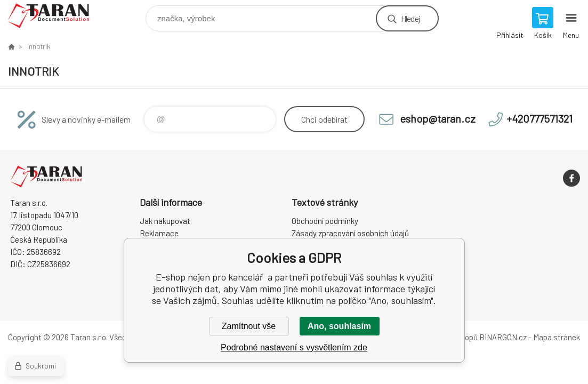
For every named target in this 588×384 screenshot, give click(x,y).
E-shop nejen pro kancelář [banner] (55, 16)
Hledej (410, 18)
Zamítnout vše (249, 326)
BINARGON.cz (503, 337)
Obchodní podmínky (325, 221)
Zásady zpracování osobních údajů (350, 233)
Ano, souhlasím (339, 326)
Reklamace (159, 233)
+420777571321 (539, 118)
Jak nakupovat (165, 221)
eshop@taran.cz (438, 118)
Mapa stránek (557, 337)
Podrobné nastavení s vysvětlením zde (294, 347)
